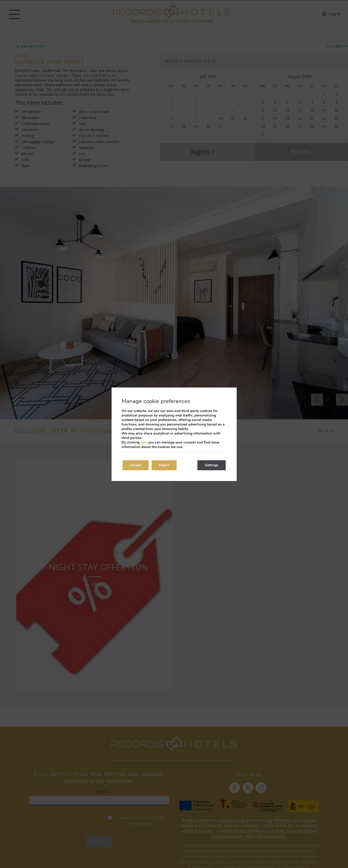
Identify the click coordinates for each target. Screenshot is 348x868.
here (144, 442)
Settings (212, 465)
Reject (164, 465)
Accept (136, 465)
